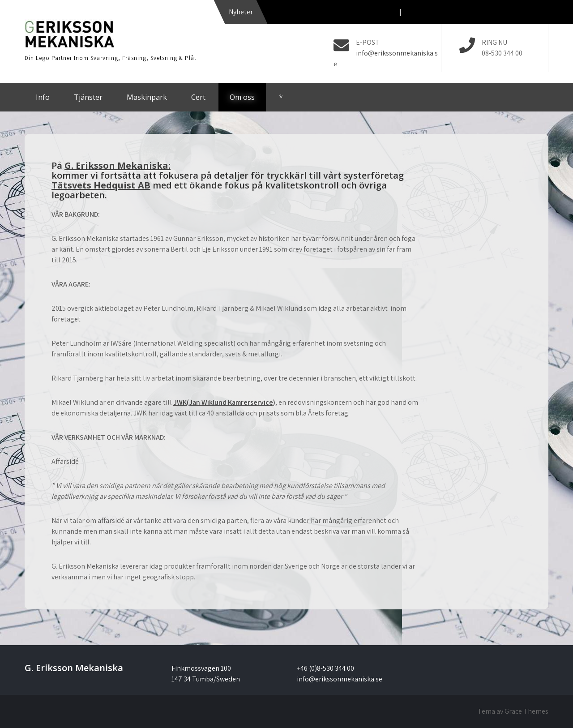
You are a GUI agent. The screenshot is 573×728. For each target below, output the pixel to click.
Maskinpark (147, 97)
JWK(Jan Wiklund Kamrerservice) (224, 402)
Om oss (242, 97)
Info (43, 97)
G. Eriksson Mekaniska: (118, 165)
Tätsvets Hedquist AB (101, 185)
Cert (198, 97)
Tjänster (88, 97)
